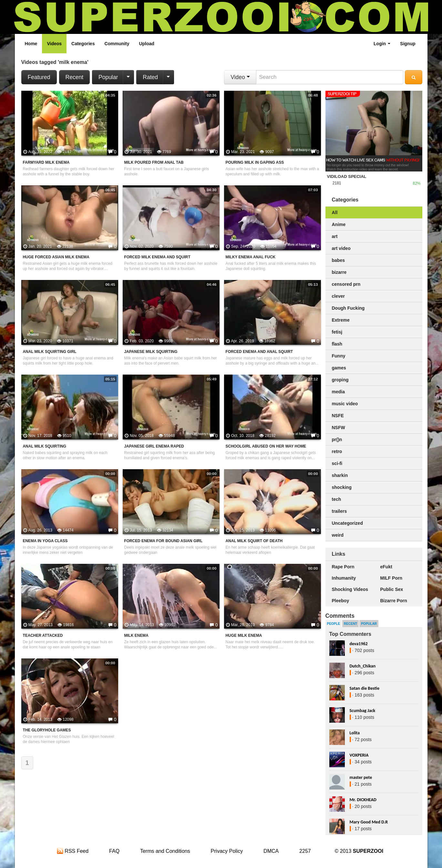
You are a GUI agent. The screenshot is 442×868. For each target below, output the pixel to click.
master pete (361, 777)
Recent (74, 77)
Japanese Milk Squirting (151, 352)
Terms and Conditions (165, 851)
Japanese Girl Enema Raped (154, 446)
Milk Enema (136, 635)
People (334, 624)
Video (240, 77)
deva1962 (359, 644)
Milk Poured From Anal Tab (154, 162)
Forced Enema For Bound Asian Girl (164, 541)
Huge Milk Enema (244, 635)
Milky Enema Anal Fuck (251, 257)
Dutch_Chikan (363, 666)
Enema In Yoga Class (45, 541)
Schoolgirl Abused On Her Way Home (266, 446)
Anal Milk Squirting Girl (50, 352)
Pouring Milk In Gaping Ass (255, 162)
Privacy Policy (227, 851)
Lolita (355, 733)
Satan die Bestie (365, 688)
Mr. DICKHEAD (363, 800)
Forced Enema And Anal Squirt (259, 352)
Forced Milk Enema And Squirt (157, 257)
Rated (150, 77)
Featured (39, 77)
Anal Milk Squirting (45, 446)
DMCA (271, 851)
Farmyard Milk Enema (46, 162)
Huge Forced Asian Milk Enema (56, 257)
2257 (305, 851)
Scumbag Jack (363, 711)
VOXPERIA (359, 755)
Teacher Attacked (43, 635)
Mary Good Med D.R (369, 822)
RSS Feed (73, 851)
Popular (108, 77)
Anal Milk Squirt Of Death (254, 541)
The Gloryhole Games (47, 730)
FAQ (114, 851)
